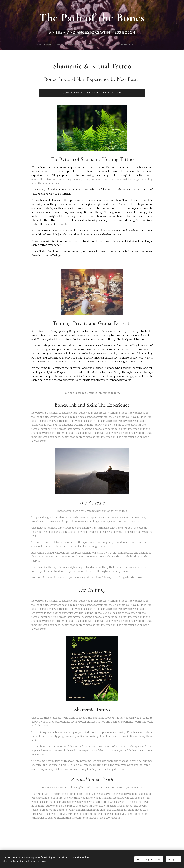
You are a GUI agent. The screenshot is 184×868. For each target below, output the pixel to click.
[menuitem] (36, 45)
